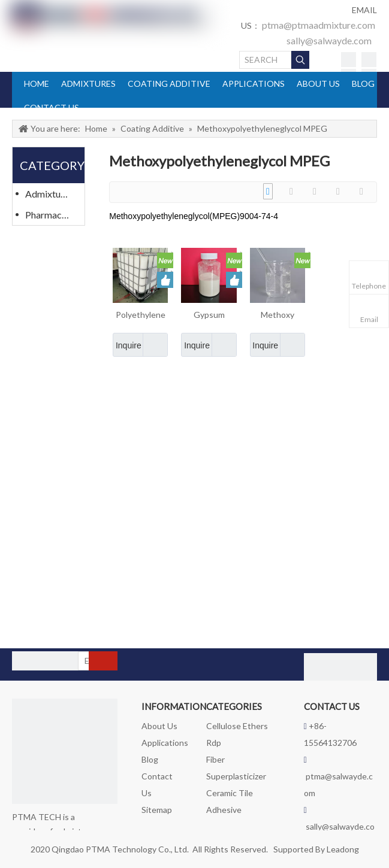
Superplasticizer (236, 776)
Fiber (215, 759)
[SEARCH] (266, 60)
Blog (150, 759)
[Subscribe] (103, 661)
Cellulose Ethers (237, 726)
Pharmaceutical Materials (53, 215)
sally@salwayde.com (329, 40)
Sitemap (157, 810)
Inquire (127, 345)
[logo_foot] (65, 751)
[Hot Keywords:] (300, 60)
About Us (159, 726)
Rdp (214, 743)
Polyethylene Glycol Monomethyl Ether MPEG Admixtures (141, 315)
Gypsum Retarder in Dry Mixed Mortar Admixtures (209, 315)
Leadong (343, 849)
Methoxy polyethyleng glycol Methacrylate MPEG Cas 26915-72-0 (278, 315)
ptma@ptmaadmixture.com (319, 25)
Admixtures (49, 194)
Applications (165, 743)
